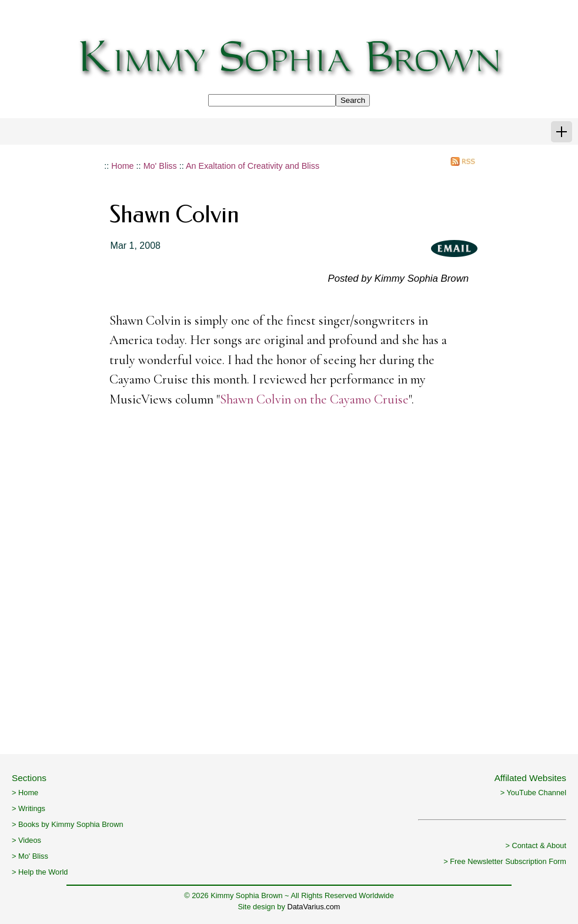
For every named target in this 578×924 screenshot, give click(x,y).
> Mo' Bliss (30, 856)
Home (122, 166)
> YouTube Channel (533, 793)
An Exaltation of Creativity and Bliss (253, 166)
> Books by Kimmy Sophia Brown (68, 824)
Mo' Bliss (160, 166)
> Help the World (40, 872)
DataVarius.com (313, 907)
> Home (25, 793)
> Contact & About (536, 845)
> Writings (29, 808)
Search (353, 100)
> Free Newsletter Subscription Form (505, 861)
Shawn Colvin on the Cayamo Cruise (314, 399)
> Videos (26, 840)
